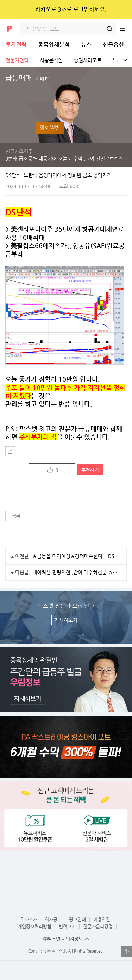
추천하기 (90, 470)
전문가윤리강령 (98, 926)
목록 (16, 516)
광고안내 (77, 919)
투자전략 (16, 44)
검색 (109, 29)
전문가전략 (17, 60)
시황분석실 (51, 60)
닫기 (122, 9)
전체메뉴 (126, 29)
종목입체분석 (54, 44)
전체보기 (125, 60)
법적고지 (67, 926)
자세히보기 (66, 620)
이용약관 (102, 919)
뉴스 (86, 44)
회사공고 (53, 919)
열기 (127, 952)
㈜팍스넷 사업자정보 (63, 939)
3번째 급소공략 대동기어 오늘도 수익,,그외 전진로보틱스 (64, 159)
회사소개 (29, 919)
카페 (40, 79)
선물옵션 (113, 44)
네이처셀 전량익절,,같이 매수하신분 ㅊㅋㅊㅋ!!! (77, 572)
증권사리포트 (88, 60)
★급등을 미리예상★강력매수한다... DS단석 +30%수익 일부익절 (77, 556)
